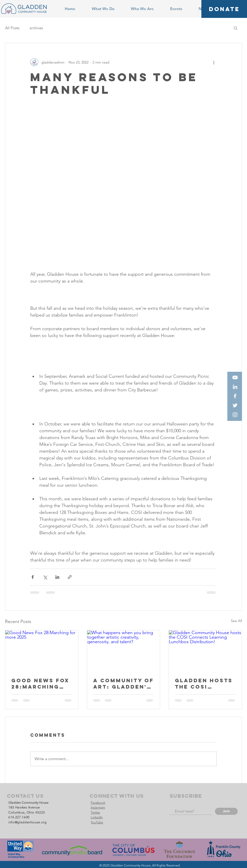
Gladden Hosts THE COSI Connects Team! (204, 684)
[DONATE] (224, 9)
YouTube (97, 822)
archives (36, 28)
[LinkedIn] (235, 387)
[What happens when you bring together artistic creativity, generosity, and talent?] (124, 651)
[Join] (226, 811)
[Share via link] (70, 577)
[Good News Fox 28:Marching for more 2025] (42, 651)
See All (236, 621)
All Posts (12, 28)
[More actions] (214, 62)
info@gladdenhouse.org (27, 822)
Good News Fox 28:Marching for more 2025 (40, 684)
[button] (236, 28)
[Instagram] (235, 415)
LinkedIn (97, 817)
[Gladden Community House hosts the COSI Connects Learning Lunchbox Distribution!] (205, 651)
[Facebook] (235, 396)
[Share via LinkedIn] (57, 577)
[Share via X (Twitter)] (45, 577)
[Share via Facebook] (33, 577)
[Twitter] (235, 405)
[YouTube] (235, 377)
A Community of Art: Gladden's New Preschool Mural (124, 684)
